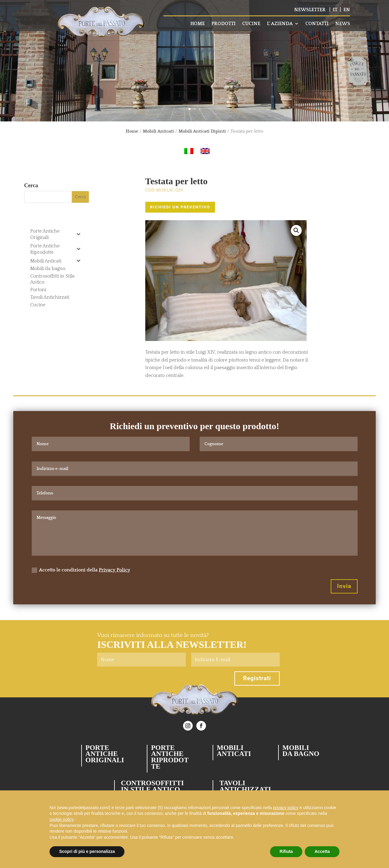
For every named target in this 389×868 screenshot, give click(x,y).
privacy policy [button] (286, 808)
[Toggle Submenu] (79, 234)
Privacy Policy (114, 570)
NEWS (343, 24)
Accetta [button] (322, 851)
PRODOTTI (223, 24)
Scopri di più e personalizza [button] (87, 851)
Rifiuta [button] (286, 851)
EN (347, 10)
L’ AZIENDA (280, 24)
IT (335, 10)
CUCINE (251, 24)
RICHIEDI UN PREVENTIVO (180, 207)
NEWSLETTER (310, 10)
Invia (344, 586)
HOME (198, 24)
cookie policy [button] (61, 819)
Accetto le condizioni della (81, 570)
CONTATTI (317, 24)
